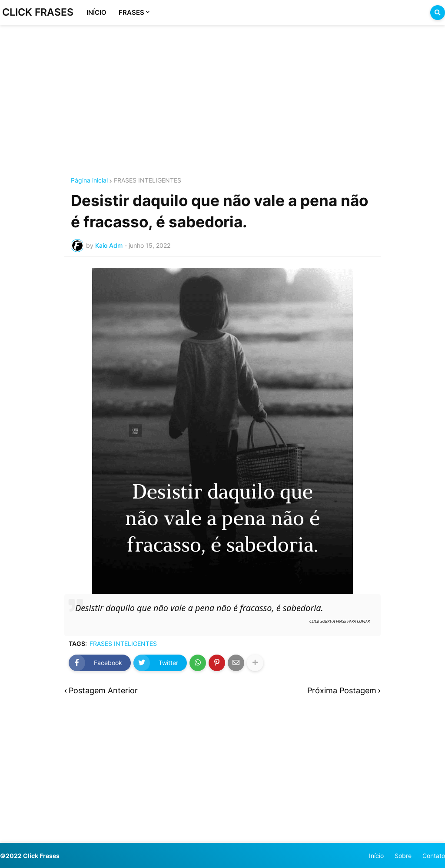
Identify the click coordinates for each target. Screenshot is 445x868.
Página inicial (89, 180)
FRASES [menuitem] (131, 12)
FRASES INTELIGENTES (148, 180)
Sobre (403, 856)
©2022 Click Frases (30, 856)
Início (376, 856)
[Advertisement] (222, 90)
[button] (438, 13)
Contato (434, 856)
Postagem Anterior (103, 691)
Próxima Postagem (342, 691)
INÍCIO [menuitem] (96, 12)
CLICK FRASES (38, 12)
